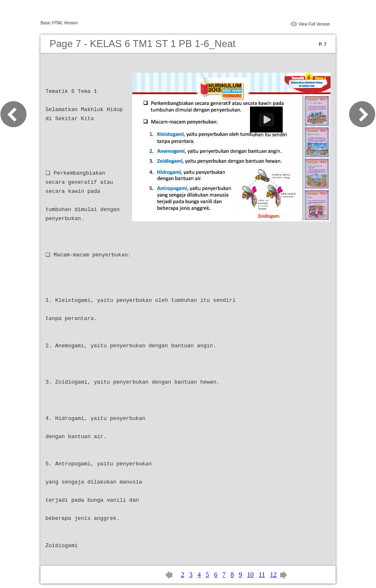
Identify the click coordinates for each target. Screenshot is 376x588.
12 (273, 575)
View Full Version (314, 24)
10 (250, 575)
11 (262, 575)
